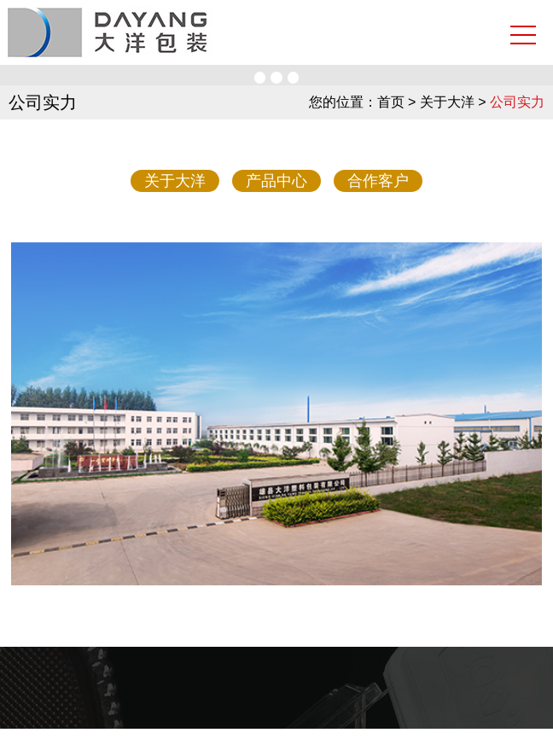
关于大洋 (175, 181)
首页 (391, 102)
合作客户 (378, 181)
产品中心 (276, 181)
